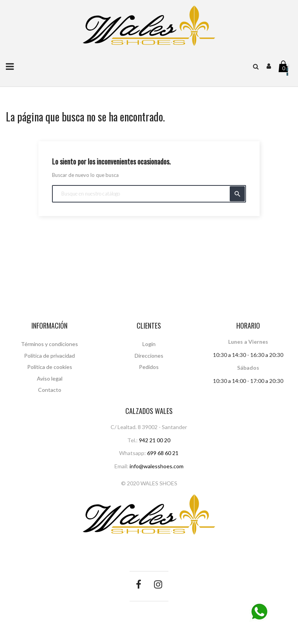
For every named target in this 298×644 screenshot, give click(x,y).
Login (149, 344)
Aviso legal (50, 378)
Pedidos (149, 367)
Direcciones (149, 356)
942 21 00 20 (155, 440)
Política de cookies (50, 367)
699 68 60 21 (163, 453)
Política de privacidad (49, 356)
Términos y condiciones (49, 344)
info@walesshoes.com (157, 466)
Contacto (50, 390)
